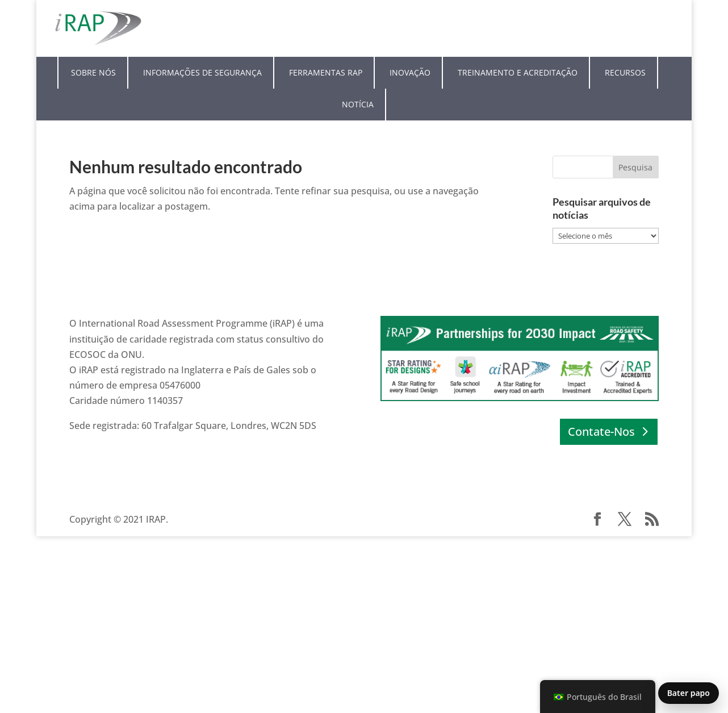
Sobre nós (93, 72)
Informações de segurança (202, 72)
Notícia (358, 104)
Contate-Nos (601, 431)
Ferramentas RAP (326, 72)
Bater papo (689, 693)
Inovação (410, 72)
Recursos (625, 72)
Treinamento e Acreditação (518, 72)
